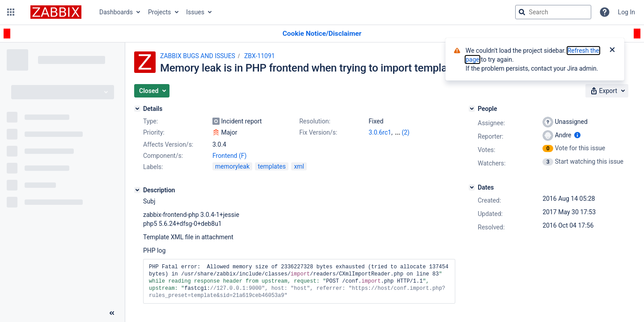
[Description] (137, 190)
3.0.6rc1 (380, 132)
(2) (406, 132)
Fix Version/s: (318, 132)
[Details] (137, 109)
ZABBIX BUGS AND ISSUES (198, 56)
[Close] (612, 51)
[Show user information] (577, 135)
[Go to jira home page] (56, 12)
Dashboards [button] (116, 12)
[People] (472, 109)
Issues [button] (195, 12)
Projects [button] (159, 12)
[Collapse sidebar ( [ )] (112, 313)
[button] (11, 12)
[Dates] (472, 187)
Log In (627, 12)
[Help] (605, 12)
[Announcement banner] (322, 34)
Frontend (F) (229, 156)
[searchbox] (553, 12)
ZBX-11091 (260, 56)
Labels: (153, 167)
